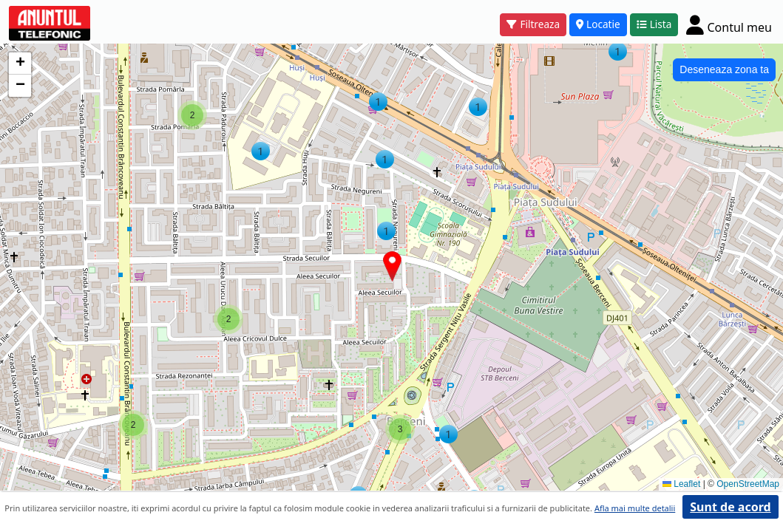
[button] (228, 319)
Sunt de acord (730, 507)
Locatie (598, 24)
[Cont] (729, 24)
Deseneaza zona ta (724, 69)
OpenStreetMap (748, 484)
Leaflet (681, 484)
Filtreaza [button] (533, 24)
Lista (654, 24)
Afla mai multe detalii (635, 508)
